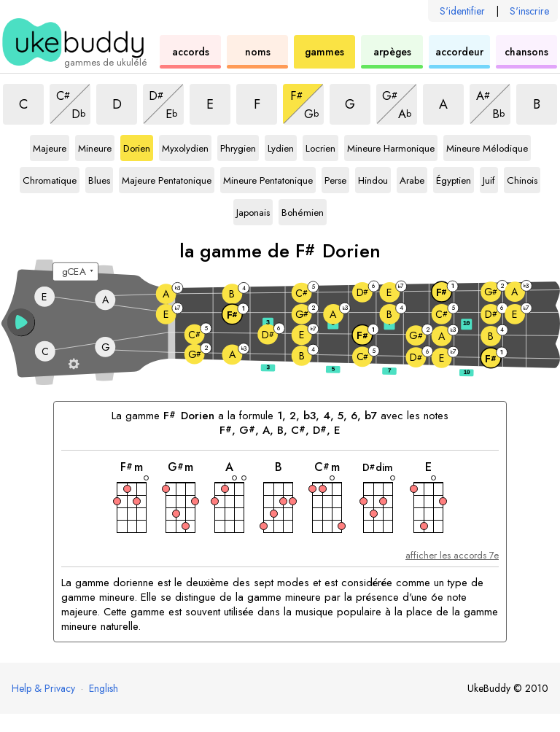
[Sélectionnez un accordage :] (75, 272)
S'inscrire (529, 11)
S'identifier (462, 11)
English (104, 688)
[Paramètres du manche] (74, 363)
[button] (21, 322)
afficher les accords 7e (452, 555)
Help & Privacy (43, 688)
